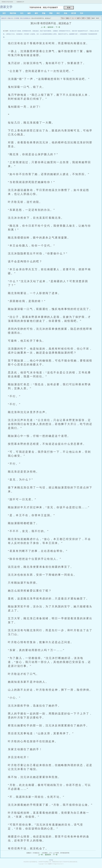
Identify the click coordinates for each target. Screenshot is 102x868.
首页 (4, 13)
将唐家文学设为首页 (7, 2)
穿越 (44, 13)
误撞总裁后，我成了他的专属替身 (42, 31)
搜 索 (69, 8)
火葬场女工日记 (10, 34)
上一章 (43, 27)
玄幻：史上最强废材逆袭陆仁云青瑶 (47, 34)
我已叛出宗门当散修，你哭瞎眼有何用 (20, 31)
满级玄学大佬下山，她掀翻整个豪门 (68, 34)
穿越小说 (10, 18)
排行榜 (74, 13)
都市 (36, 13)
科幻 (58, 13)
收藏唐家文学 (20, 2)
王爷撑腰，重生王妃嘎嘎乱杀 (22, 18)
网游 (51, 13)
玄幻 (22, 13)
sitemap (51, 860)
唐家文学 (6, 7)
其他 (65, 13)
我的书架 (13, 13)
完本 (82, 13)
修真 (29, 13)
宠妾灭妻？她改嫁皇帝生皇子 (80, 31)
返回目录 (50, 27)
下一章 (58, 27)
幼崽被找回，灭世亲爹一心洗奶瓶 (26, 34)
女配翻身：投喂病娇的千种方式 (62, 31)
